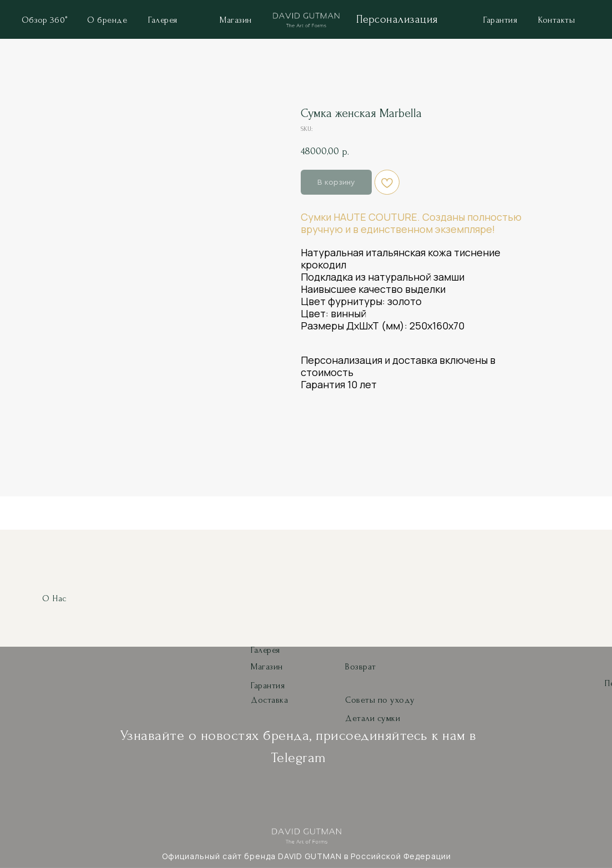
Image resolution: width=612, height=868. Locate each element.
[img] (306, 22)
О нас (54, 598)
